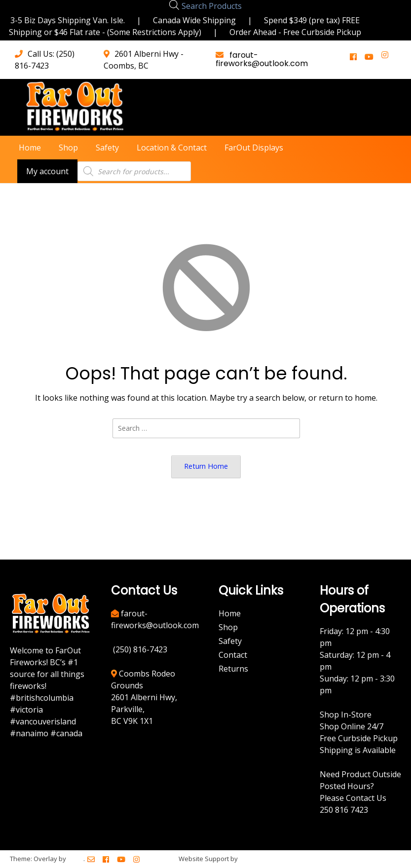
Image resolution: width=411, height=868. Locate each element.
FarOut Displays (254, 148)
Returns (233, 669)
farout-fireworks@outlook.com (262, 59)
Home (30, 148)
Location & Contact (172, 148)
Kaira (75, 859)
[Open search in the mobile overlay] (174, 5)
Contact (233, 655)
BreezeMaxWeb (263, 859)
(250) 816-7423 (140, 649)
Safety (107, 148)
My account (47, 171)
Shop (68, 148)
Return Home (206, 466)
